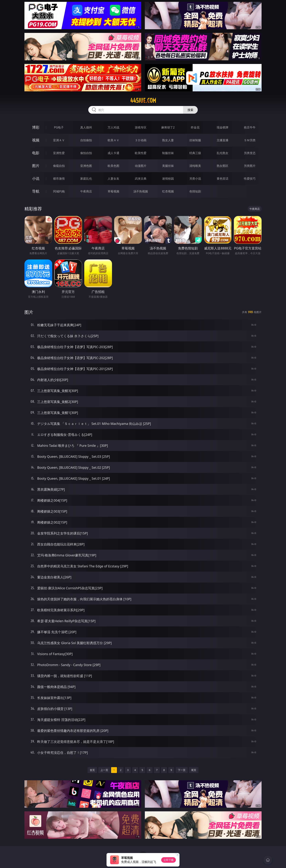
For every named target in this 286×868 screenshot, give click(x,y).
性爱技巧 (250, 179)
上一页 (104, 770)
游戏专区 (141, 127)
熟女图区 (223, 166)
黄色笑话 (223, 179)
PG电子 (59, 127)
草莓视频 (113, 191)
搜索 (190, 110)
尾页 (194, 770)
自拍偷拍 (86, 140)
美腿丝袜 (168, 166)
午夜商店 (86, 191)
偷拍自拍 (86, 153)
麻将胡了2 (168, 127)
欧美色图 (113, 166)
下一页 (182, 770)
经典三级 (195, 153)
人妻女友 (113, 179)
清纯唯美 (195, 166)
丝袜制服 (195, 140)
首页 (92, 770)
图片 (36, 166)
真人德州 (86, 127)
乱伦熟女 (223, 153)
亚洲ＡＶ (59, 140)
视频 (36, 140)
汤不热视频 (141, 191)
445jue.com (143, 101)
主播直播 (223, 140)
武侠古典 (141, 179)
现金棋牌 (223, 127)
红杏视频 (168, 191)
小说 (36, 178)
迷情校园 (168, 179)
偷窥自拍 (59, 166)
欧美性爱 (141, 153)
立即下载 (169, 860)
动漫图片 (141, 166)
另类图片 (250, 166)
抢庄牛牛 (250, 127)
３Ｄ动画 (141, 140)
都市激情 (59, 179)
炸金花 (195, 127)
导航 (36, 191)
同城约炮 (59, 191)
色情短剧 (195, 191)
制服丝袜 (168, 153)
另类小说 (195, 179)
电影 (36, 153)
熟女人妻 (168, 140)
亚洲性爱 (59, 153)
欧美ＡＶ (113, 140)
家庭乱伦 (86, 179)
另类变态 (250, 153)
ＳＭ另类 (250, 140)
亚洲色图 (86, 166)
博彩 (36, 127)
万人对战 (113, 127)
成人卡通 (113, 153)
